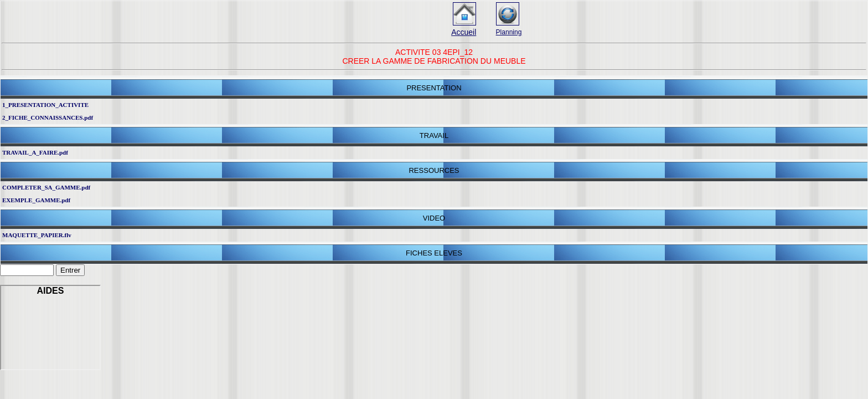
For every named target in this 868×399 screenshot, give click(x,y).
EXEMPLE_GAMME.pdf (36, 200)
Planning (509, 32)
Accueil (464, 32)
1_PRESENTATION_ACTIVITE (45, 105)
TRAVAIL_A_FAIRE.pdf (35, 152)
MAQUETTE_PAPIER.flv (37, 235)
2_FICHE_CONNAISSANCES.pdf (48, 117)
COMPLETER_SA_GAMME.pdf (46, 187)
